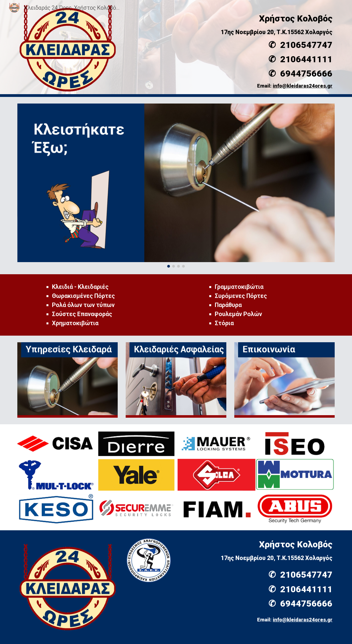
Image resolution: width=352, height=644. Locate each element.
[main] (230, 46)
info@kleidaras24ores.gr (303, 86)
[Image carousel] (176, 186)
